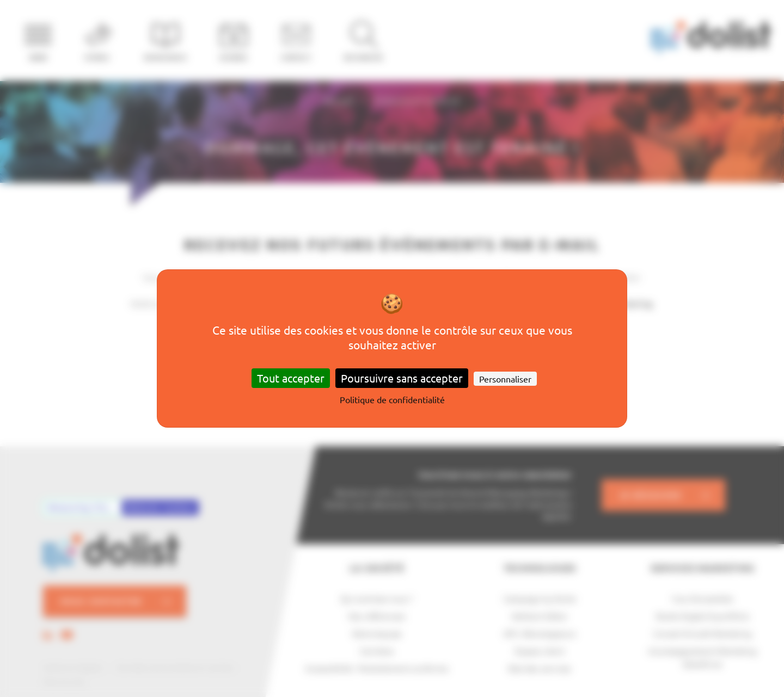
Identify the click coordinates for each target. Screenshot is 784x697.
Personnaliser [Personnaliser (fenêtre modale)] (505, 379)
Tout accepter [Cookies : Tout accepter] (291, 378)
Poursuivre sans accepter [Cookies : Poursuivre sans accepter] (402, 378)
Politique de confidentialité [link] (392, 399)
